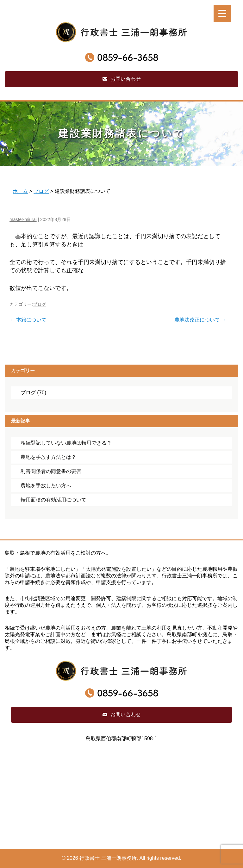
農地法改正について (200, 320)
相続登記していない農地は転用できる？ (66, 443)
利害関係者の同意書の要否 (51, 471)
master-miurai (23, 219)
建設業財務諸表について (121, 133)
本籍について (28, 320)
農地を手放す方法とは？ (48, 457)
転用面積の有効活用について (53, 500)
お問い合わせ (126, 79)
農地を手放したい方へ (46, 486)
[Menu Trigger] (222, 13)
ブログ (40, 304)
